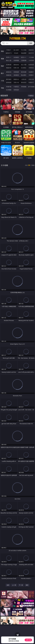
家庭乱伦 (16, 79)
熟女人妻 (9, 60)
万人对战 (24, 50)
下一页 (21, 585)
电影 (2, 66)
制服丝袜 (9, 68)
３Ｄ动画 (31, 57)
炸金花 (16, 53)
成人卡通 (24, 65)
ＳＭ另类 (31, 60)
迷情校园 (9, 82)
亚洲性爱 (9, 65)
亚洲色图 (16, 72)
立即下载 (28, 640)
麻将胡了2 (9, 53)
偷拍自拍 (16, 65)
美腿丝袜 (9, 75)
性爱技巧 (31, 82)
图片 (2, 73)
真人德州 (16, 50)
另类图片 (31, 75)
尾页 (27, 585)
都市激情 (9, 79)
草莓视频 (24, 87)
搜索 (31, 43)
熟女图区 (24, 75)
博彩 (2, 51)
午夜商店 (16, 87)
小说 (2, 81)
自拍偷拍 (16, 57)
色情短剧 (16, 90)
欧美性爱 (31, 65)
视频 (2, 59)
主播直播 (24, 60)
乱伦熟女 (24, 68)
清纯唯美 (16, 75)
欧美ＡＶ (24, 57)
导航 (2, 88)
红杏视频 (9, 90)
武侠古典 (31, 79)
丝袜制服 (16, 60)
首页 (8, 585)
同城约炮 (9, 87)
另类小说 (16, 82)
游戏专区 (31, 50)
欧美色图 (24, 72)
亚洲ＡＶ (9, 57)
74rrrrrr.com (17, 39)
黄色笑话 (24, 82)
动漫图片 (31, 72)
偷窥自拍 (9, 72)
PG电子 (9, 50)
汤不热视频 (31, 87)
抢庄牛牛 (31, 53)
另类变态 (31, 68)
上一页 (14, 585)
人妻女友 (24, 79)
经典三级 (16, 68)
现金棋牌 (24, 53)
